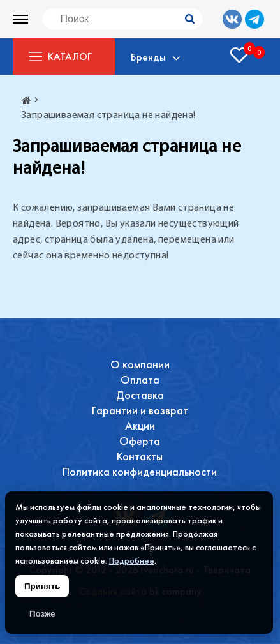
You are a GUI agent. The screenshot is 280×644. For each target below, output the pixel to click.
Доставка (140, 395)
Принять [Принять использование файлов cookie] (42, 586)
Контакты (140, 456)
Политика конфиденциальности (140, 471)
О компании (140, 364)
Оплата (140, 379)
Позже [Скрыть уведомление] (42, 614)
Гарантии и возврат (140, 410)
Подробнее (132, 560)
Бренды (148, 57)
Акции (140, 425)
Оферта (140, 441)
